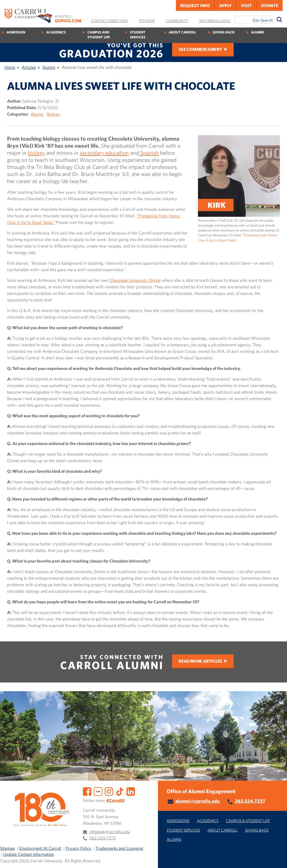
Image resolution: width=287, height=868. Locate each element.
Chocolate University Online (135, 280)
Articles (29, 67)
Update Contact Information (29, 854)
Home (10, 67)
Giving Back (224, 32)
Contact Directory (110, 21)
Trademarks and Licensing (119, 848)
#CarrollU (115, 800)
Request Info (195, 5)
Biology (54, 114)
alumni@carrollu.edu (198, 801)
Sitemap (7, 848)
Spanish (149, 153)
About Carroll (182, 32)
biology (36, 153)
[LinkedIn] (131, 791)
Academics (56, 32)
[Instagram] (109, 791)
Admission (16, 32)
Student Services (138, 35)
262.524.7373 (102, 838)
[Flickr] (98, 791)
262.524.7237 (250, 801)
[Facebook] (87, 791)
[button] (277, 858)
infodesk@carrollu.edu (110, 832)
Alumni (258, 32)
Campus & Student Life (248, 821)
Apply (225, 5)
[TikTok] (120, 791)
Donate (270, 5)
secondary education (104, 153)
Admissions (178, 821)
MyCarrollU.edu (215, 21)
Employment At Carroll (40, 848)
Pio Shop (147, 21)
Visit (246, 5)
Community (177, 21)
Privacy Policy (78, 848)
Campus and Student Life (99, 35)
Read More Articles (200, 661)
